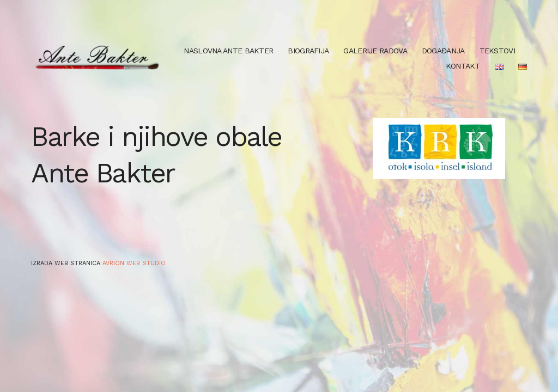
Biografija (308, 51)
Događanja (443, 51)
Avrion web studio (134, 263)
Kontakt (463, 66)
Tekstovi (497, 51)
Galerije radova (375, 51)
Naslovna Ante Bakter (228, 51)
